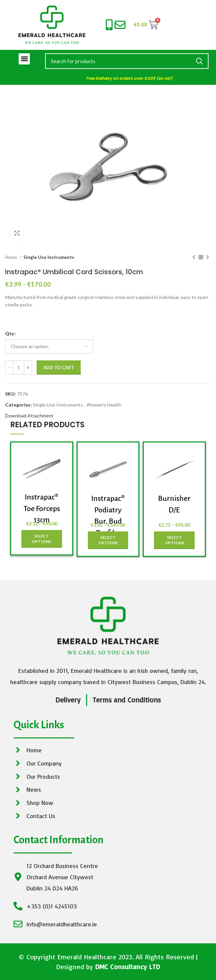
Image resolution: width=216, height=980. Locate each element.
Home (12, 257)
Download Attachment (29, 416)
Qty (9, 333)
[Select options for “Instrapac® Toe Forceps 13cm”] (42, 539)
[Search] (127, 61)
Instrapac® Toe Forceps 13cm (42, 508)
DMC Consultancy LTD (127, 967)
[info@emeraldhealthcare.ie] (120, 25)
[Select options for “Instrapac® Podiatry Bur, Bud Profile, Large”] (108, 540)
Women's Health (104, 405)
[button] (24, 59)
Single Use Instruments (49, 257)
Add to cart (59, 367)
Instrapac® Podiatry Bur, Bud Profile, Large (108, 521)
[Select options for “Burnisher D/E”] (174, 540)
